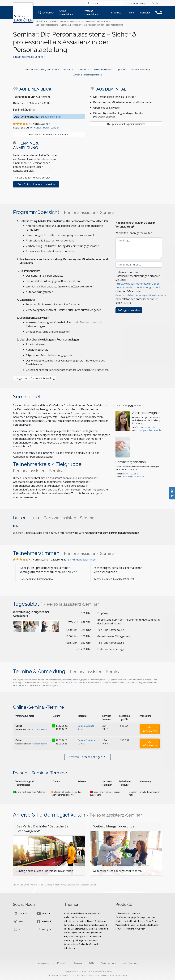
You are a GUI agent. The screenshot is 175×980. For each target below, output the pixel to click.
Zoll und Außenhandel (89, 944)
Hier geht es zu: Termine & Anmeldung (49, 135)
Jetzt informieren (150, 729)
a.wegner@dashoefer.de (150, 430)
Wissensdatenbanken (125, 925)
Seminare (136, 913)
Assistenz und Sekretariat (76, 913)
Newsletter (140, 929)
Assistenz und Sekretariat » (96, 21)
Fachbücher (154, 925)
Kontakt (157, 3)
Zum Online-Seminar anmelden (36, 184)
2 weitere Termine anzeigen (87, 757)
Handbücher (142, 925)
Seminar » (75, 21)
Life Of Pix (24, 885)
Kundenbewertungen (83, 560)
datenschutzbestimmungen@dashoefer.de (141, 295)
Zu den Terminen (51, 117)
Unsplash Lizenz (88, 885)
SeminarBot (48, 13)
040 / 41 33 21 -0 (131, 474)
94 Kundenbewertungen (45, 128)
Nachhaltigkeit (71, 933)
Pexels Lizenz (45, 885)
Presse (78, 963)
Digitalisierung (101, 921)
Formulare (129, 929)
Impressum (43, 963)
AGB (91, 963)
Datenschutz (108, 963)
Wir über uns (131, 963)
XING (18, 922)
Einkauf (90, 921)
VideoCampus (153, 921)
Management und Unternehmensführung (89, 929)
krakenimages (62, 885)
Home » (64, 21)
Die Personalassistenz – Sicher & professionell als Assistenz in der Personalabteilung (79, 25)
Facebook (44, 922)
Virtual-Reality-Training (135, 921)
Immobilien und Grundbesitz (77, 925)
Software (120, 929)
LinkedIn (20, 914)
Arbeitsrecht (70, 948)
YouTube (43, 914)
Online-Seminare (123, 913)
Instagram (44, 930)
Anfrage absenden (129, 310)
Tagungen (142, 917)
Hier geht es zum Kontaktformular (32, 178)
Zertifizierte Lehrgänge (126, 917)
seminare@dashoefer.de (133, 477)
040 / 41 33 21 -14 (148, 427)
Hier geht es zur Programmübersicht (126, 124)
